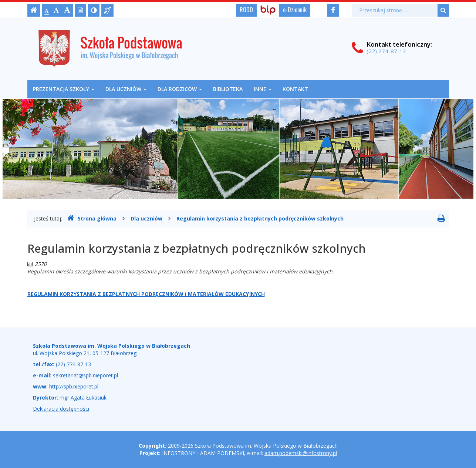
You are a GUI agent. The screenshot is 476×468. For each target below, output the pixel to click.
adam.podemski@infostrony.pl (301, 453)
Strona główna (92, 218)
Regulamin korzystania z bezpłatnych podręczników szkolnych (260, 218)
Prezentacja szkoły (64, 89)
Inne (263, 89)
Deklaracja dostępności (61, 409)
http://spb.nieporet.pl (74, 386)
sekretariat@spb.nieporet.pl (85, 375)
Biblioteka (228, 89)
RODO (246, 10)
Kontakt (295, 89)
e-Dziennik (295, 10)
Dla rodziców (180, 89)
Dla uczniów (126, 89)
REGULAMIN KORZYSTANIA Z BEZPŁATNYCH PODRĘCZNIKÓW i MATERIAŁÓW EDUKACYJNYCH (146, 294)
